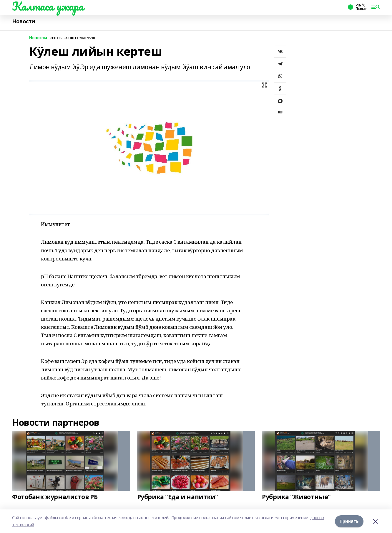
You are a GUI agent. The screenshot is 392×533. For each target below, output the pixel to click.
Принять (349, 521)
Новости (24, 21)
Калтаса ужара (48, 6)
